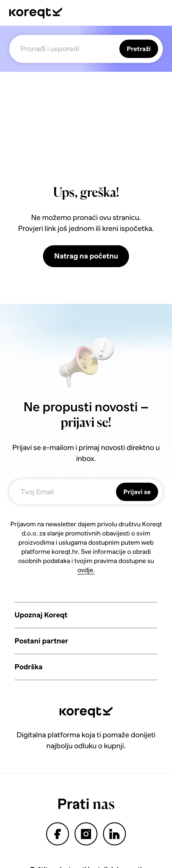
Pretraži (139, 49)
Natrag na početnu (86, 256)
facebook (57, 834)
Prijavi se (137, 492)
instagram (86, 834)
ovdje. (86, 570)
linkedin (114, 834)
